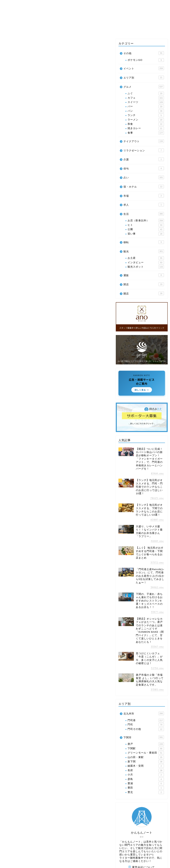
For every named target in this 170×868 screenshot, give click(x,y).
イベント (65, 30)
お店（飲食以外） (146, 221)
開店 (144, 293)
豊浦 (146, 784)
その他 (157, 30)
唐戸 (146, 744)
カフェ (146, 98)
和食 (146, 124)
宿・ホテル (144, 187)
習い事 (146, 234)
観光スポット (146, 267)
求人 (144, 205)
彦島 (146, 779)
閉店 (144, 284)
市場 (144, 196)
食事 (146, 133)
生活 (107, 30)
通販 (144, 275)
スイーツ (146, 102)
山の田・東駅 (146, 757)
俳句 (144, 168)
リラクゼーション (144, 150)
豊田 (146, 788)
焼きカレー (146, 128)
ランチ (146, 115)
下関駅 (146, 749)
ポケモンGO (146, 60)
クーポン (139, 30)
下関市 (144, 737)
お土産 (146, 258)
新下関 (146, 762)
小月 (146, 775)
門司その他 (146, 729)
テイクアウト (88, 30)
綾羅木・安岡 (146, 766)
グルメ (13, 30)
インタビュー (146, 263)
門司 (146, 725)
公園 (146, 229)
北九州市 (144, 713)
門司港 (146, 720)
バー (146, 107)
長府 (146, 770)
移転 (144, 242)
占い (122, 30)
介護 (144, 159)
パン (146, 111)
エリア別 (31, 30)
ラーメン (146, 120)
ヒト (146, 225)
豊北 (146, 792)
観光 (48, 30)
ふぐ (146, 93)
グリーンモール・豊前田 (146, 753)
